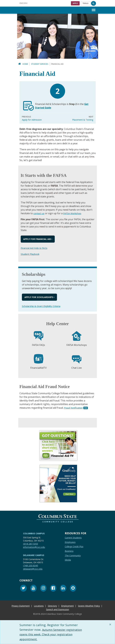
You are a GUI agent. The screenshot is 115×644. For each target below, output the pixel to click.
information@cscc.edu (34, 547)
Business (69, 551)
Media (68, 560)
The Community (73, 556)
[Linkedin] (63, 589)
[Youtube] (33, 589)
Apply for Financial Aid (37, 239)
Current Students (73, 538)
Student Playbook (31, 254)
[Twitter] (23, 589)
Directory (52, 606)
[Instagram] (43, 589)
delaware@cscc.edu (33, 569)
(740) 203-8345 (31, 566)
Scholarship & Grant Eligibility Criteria (43, 306)
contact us (39, 213)
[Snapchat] (73, 589)
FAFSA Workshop (73, 213)
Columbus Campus (34, 533)
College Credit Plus (74, 546)
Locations (39, 606)
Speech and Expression (58, 609)
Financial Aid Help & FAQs (35, 248)
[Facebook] (53, 589)
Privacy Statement (21, 606)
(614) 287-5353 (31, 544)
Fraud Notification (74, 408)
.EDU (23, 3)
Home (25, 64)
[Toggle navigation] (86, 3)
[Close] (111, 624)
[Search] (94, 3)
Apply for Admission (32, 120)
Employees (70, 542)
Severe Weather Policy (89, 606)
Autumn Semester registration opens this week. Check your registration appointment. (54, 634)
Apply (75, 3)
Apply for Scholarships (39, 297)
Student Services (40, 64)
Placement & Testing (83, 120)
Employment (67, 606)
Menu (94, 8)
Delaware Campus (34, 555)
